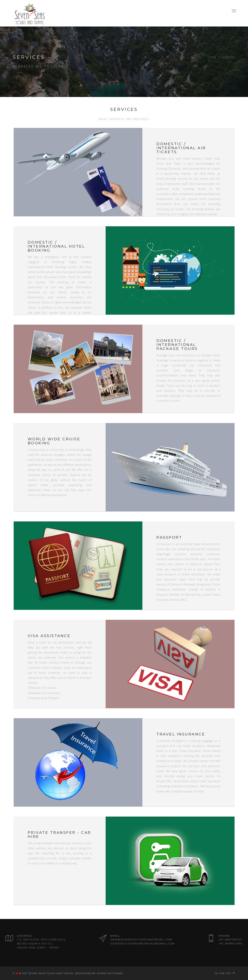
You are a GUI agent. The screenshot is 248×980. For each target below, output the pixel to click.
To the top (225, 973)
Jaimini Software (110, 973)
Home (212, 57)
